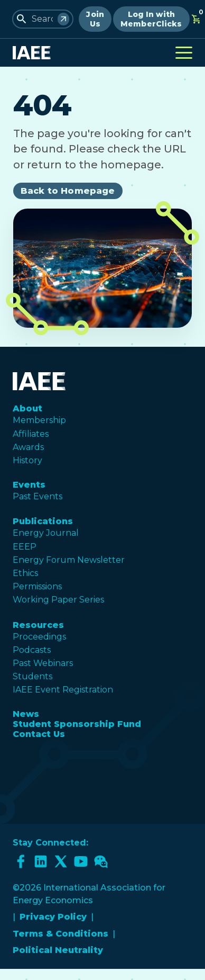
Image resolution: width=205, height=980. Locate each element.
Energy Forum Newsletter (69, 560)
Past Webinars (43, 663)
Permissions (37, 586)
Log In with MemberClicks (151, 19)
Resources (38, 625)
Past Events (38, 496)
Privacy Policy (53, 917)
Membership (39, 420)
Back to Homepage (68, 191)
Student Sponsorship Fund (77, 724)
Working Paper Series (58, 600)
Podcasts (32, 650)
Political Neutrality (58, 950)
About (27, 408)
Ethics (25, 573)
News (26, 714)
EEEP (25, 547)
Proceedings (39, 637)
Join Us (95, 19)
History (27, 460)
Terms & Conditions (60, 934)
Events (29, 485)
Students (32, 676)
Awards (28, 447)
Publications (43, 521)
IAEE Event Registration (63, 690)
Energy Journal (46, 533)
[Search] (63, 19)
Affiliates (31, 434)
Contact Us (39, 734)
